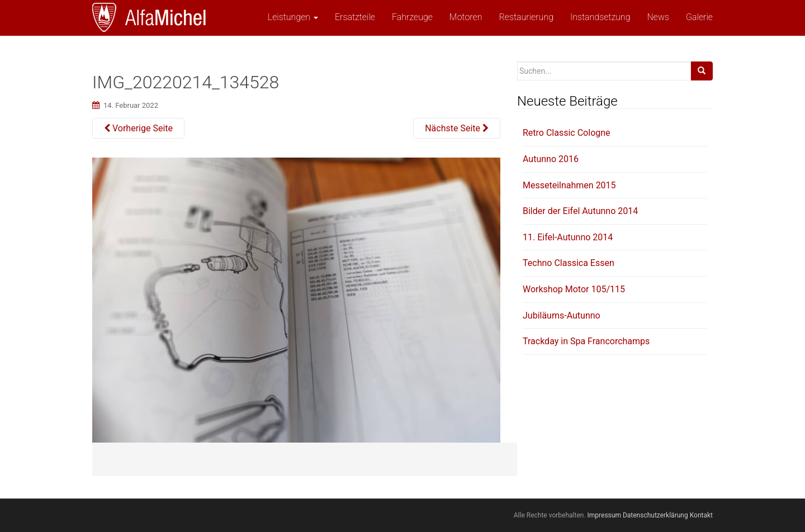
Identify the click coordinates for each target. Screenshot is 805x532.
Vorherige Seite (138, 128)
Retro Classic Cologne (567, 133)
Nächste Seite (457, 128)
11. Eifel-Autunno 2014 (568, 237)
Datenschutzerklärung (655, 515)
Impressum (604, 515)
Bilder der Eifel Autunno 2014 (580, 211)
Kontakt (701, 515)
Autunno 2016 (551, 159)
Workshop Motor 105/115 (574, 289)
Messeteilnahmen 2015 (569, 185)
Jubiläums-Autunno (562, 315)
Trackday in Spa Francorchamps (586, 341)
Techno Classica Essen (569, 263)
